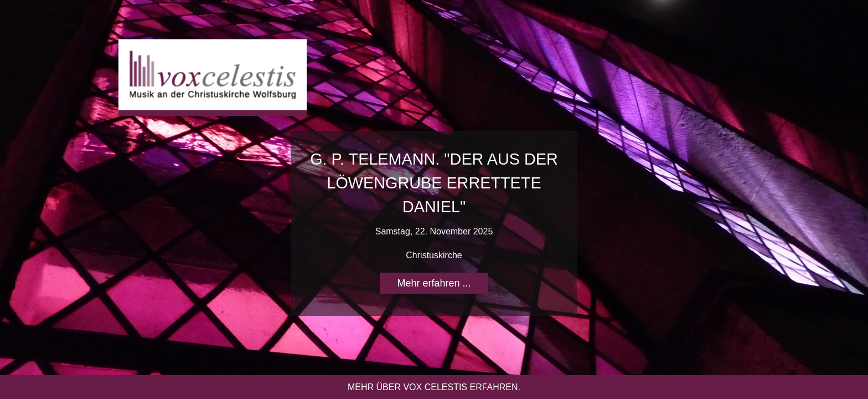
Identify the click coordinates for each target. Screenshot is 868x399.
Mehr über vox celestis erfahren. (434, 387)
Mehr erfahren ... (434, 283)
